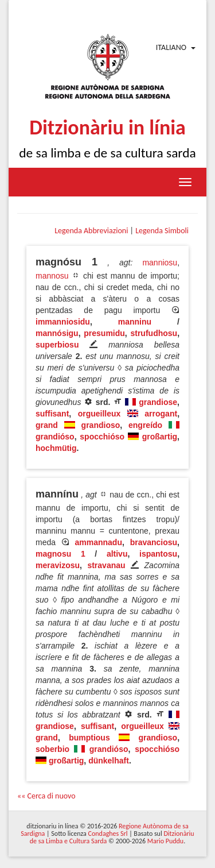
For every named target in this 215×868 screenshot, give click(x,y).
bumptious (89, 738)
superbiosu (57, 345)
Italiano (171, 47)
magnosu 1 (60, 554)
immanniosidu (63, 322)
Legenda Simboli (162, 231)
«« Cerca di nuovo (46, 796)
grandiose (158, 402)
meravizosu (58, 565)
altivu (117, 554)
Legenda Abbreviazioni (91, 231)
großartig (160, 437)
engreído (145, 425)
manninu (135, 322)
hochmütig (56, 448)
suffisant (52, 414)
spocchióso (102, 437)
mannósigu (57, 333)
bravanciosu (154, 542)
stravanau (106, 565)
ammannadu (99, 542)
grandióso (55, 437)
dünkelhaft (109, 761)
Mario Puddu (165, 841)
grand (47, 425)
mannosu (52, 276)
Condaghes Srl (108, 834)
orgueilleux (99, 414)
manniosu (160, 263)
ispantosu (158, 554)
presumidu (104, 333)
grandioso (101, 425)
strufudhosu (154, 333)
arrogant (161, 414)
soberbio (52, 749)
